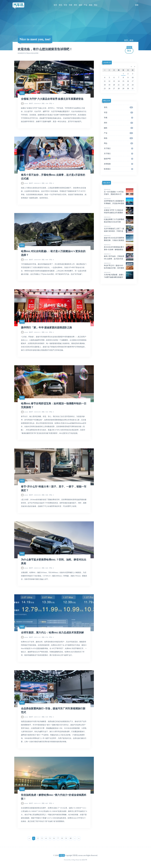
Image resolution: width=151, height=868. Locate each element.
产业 (86, 5)
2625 (45, 183)
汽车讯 (18, 5)
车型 (65, 5)
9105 (45, 717)
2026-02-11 (35, 332)
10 (70, 838)
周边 (96, 5)
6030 (45, 260)
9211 (45, 332)
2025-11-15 (35, 803)
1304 (45, 103)
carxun (26, 103)
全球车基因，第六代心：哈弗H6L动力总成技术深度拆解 (52, 633)
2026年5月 (107, 63)
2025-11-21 (35, 717)
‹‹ (29, 838)
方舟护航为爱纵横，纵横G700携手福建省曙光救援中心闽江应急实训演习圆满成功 (119, 277)
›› (79, 838)
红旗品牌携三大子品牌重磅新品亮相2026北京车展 (119, 219)
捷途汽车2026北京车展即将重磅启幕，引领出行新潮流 (119, 238)
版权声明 (118, 159)
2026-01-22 (35, 568)
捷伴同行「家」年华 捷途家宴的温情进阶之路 (46, 328)
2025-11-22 (35, 637)
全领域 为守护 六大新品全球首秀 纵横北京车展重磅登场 (52, 99)
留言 (129, 50)
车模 (70, 5)
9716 (45, 637)
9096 (45, 495)
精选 (91, 5)
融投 (81, 5)
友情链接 (118, 164)
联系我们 (118, 169)
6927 (45, 803)
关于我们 (118, 148)
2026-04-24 (35, 103)
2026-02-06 (35, 412)
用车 (75, 5)
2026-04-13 (35, 183)
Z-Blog (73, 860)
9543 (45, 412)
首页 (55, 5)
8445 (45, 568)
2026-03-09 (35, 260)
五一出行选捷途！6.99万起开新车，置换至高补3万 (119, 192)
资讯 (60, 5)
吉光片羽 (84, 860)
